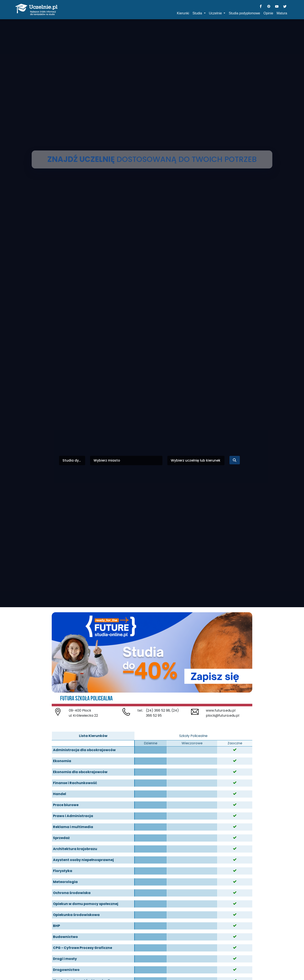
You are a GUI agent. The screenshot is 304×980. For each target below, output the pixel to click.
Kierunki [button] (183, 13)
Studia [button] (198, 13)
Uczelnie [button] (216, 13)
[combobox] (72, 461)
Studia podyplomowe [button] (244, 13)
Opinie (268, 13)
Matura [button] (282, 13)
